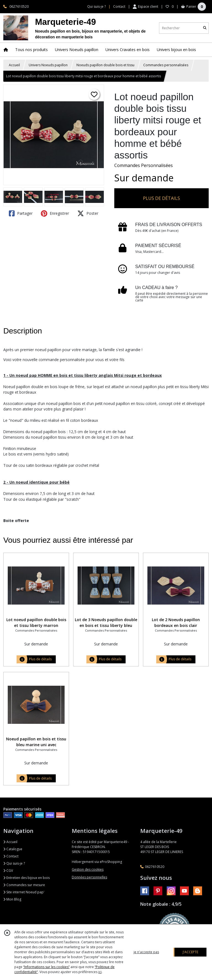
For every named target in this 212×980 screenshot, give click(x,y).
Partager (21, 213)
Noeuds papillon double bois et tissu (105, 65)
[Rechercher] (205, 28)
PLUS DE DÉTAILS (161, 198)
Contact (119, 6)
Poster (88, 213)
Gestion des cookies (88, 869)
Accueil (14, 65)
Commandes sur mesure (24, 885)
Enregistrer (55, 213)
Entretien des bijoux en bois (26, 878)
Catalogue (13, 849)
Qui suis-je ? (14, 863)
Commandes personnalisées (166, 65)
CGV (8, 871)
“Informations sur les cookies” (46, 967)
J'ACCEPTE (190, 952)
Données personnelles (89, 877)
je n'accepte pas (146, 952)
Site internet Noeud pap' (24, 892)
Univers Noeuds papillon (48, 65)
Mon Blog (12, 899)
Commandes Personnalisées (144, 165)
